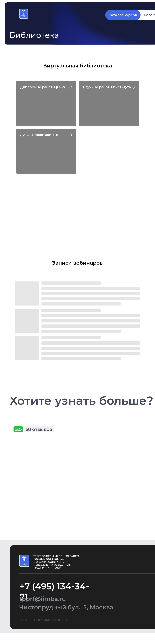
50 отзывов (39, 429)
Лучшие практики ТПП (40, 135)
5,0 (18, 429)
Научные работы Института (107, 87)
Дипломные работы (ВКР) (42, 87)
